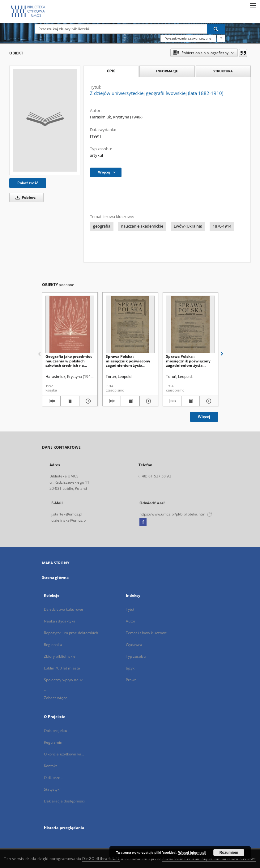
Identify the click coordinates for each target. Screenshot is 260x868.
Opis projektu (56, 731)
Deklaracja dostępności (64, 801)
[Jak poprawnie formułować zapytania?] (221, 38)
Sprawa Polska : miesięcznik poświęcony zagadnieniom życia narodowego (128, 361)
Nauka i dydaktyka (60, 621)
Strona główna (55, 577)
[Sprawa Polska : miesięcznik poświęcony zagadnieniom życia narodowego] (130, 325)
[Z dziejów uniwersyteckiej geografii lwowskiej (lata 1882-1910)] (45, 120)
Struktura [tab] (223, 71)
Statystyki (52, 789)
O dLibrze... (54, 778)
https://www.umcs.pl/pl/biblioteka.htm (176, 514)
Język (130, 668)
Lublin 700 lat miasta (62, 668)
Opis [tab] (111, 71)
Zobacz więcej (56, 698)
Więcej (204, 417)
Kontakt (51, 766)
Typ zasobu (136, 656)
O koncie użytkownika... (64, 754)
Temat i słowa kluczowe (147, 633)
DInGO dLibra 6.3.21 (101, 859)
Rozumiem (229, 853)
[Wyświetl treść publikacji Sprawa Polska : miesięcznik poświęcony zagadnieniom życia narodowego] (130, 401)
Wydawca (134, 645)
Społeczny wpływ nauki (64, 680)
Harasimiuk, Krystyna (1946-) (116, 117)
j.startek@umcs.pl (67, 514)
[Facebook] (143, 522)
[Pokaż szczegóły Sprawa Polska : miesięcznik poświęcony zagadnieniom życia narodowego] (148, 401)
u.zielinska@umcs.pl (69, 520)
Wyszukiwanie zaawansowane (188, 38)
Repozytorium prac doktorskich (71, 633)
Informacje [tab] (167, 71)
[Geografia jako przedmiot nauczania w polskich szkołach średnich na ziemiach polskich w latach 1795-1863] (70, 325)
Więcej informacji (192, 853)
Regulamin (53, 742)
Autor (131, 621)
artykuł (96, 155)
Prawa (131, 680)
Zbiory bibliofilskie (60, 656)
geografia (102, 226)
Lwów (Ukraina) (188, 226)
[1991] (96, 136)
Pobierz (24, 197)
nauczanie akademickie (142, 226)
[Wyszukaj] (216, 29)
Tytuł (130, 609)
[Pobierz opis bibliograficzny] (51, 401)
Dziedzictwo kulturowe (64, 609)
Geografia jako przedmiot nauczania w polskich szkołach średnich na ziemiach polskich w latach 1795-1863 (69, 361)
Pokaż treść (28, 183)
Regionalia (53, 645)
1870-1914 (222, 226)
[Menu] (253, 5)
